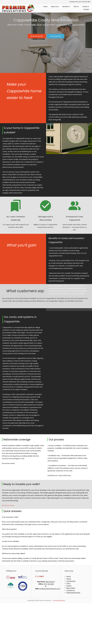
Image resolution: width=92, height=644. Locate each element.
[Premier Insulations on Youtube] (41, 576)
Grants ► (86, 7)
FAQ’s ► (76, 7)
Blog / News (71, 588)
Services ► (66, 7)
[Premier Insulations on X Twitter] (38, 576)
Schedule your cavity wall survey (59, 475)
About (69, 579)
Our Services (71, 581)
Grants (69, 586)
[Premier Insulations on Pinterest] (43, 576)
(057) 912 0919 (49, 584)
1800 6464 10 (50, 582)
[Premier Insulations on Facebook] (36, 576)
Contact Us (71, 590)
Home (45, 7)
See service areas (8, 463)
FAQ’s (68, 583)
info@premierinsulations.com (50, 589)
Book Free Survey (8, 505)
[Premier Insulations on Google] (39, 576)
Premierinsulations (59, 600)
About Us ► (55, 7)
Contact (86, 9)
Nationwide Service (73, 593)
